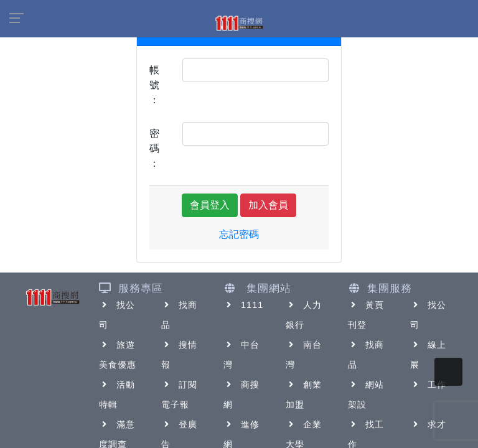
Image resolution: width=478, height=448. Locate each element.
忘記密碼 (239, 234)
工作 (428, 385)
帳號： (154, 85)
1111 (244, 305)
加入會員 (268, 205)
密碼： (154, 148)
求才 (428, 424)
